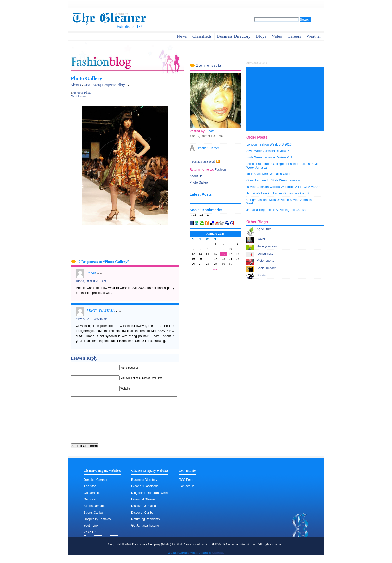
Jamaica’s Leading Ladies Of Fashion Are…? (278, 193)
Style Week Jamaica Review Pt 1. (270, 157)
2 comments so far (209, 66)
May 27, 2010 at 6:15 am (92, 319)
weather (314, 36)
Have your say (267, 246)
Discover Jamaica (144, 514)
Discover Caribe (142, 520)
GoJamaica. (218, 561)
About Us (196, 176)
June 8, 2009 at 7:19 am (91, 281)
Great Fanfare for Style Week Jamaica (273, 180)
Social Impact (266, 268)
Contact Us (186, 494)
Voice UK (90, 540)
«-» (215, 269)
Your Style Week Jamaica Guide (269, 174)
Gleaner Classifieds (145, 494)
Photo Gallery (87, 78)
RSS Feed (186, 488)
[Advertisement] (285, 99)
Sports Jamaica (95, 514)
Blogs (261, 36)
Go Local (90, 507)
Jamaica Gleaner (96, 488)
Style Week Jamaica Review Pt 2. (270, 151)
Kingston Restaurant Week (150, 501)
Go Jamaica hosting (145, 533)
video (277, 36)
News (182, 36)
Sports (261, 275)
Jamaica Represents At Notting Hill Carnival (277, 210)
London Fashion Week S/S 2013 (269, 144)
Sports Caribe (93, 520)
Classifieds (202, 36)
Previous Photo (82, 93)
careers (294, 36)
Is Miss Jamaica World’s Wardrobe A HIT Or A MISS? (283, 187)
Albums (76, 85)
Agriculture (264, 229)
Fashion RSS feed (203, 162)
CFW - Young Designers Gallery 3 (106, 85)
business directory (234, 36)
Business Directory (144, 488)
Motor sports (265, 261)
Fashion (220, 170)
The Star (90, 494)
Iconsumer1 (265, 254)
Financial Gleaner (143, 507)
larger (215, 148)
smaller (202, 148)
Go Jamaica (92, 501)
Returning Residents (145, 527)
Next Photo (78, 96)
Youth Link (91, 533)
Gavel (261, 239)
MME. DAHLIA (101, 311)
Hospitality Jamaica (97, 527)
